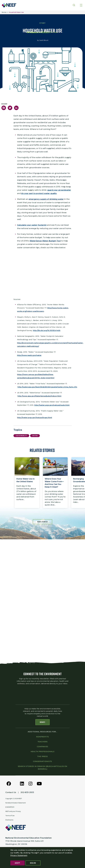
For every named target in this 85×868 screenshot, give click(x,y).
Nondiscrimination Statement (16, 803)
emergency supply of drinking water (46, 199)
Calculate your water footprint (32, 225)
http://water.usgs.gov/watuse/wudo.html (52, 405)
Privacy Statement (19, 856)
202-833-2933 (27, 792)
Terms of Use (10, 816)
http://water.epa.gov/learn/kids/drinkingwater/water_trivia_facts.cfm (47, 387)
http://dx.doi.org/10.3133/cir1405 (47, 330)
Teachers (43, 742)
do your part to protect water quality (39, 193)
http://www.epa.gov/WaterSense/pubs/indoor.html (39, 396)
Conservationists (42, 761)
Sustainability (21, 436)
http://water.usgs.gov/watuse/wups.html (35, 418)
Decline (33, 863)
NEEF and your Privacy (13, 811)
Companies (42, 747)
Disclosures (9, 820)
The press (42, 756)
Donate (42, 722)
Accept (18, 863)
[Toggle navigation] (81, 5)
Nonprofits (42, 737)
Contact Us (11, 792)
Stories (4, 12)
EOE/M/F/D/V (10, 807)
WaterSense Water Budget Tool (45, 241)
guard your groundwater (59, 190)
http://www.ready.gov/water (29, 355)
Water (35, 436)
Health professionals (43, 752)
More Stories (42, 522)
